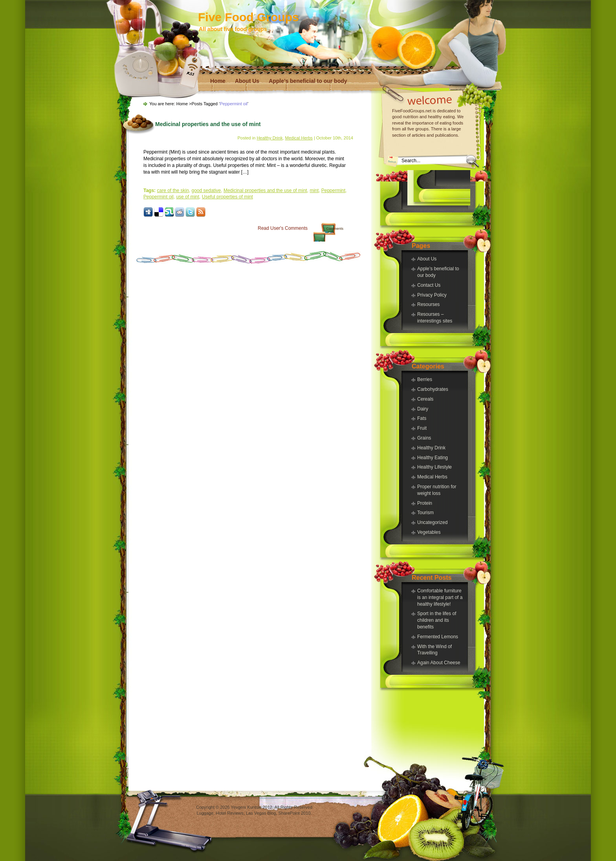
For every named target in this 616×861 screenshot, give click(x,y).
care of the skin (173, 191)
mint (314, 191)
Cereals (425, 399)
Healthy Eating (433, 458)
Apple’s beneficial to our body (308, 81)
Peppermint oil (159, 197)
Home (218, 81)
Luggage (205, 813)
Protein (425, 503)
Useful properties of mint (227, 197)
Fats (422, 418)
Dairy (423, 409)
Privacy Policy (432, 295)
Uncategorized (432, 522)
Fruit (422, 428)
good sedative (206, 191)
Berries (425, 379)
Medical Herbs (432, 477)
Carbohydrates (433, 389)
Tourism (425, 513)
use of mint (188, 197)
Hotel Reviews (229, 813)
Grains (424, 438)
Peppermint (333, 191)
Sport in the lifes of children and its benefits (437, 620)
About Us (247, 81)
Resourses (428, 304)
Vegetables (429, 532)
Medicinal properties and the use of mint (208, 124)
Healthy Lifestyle (434, 467)
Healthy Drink (431, 448)
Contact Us (429, 285)
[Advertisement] (439, 188)
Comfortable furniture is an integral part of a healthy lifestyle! (440, 597)
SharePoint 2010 (294, 813)
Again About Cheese (439, 663)
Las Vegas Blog (261, 813)
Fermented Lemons (438, 637)
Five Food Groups (248, 17)
